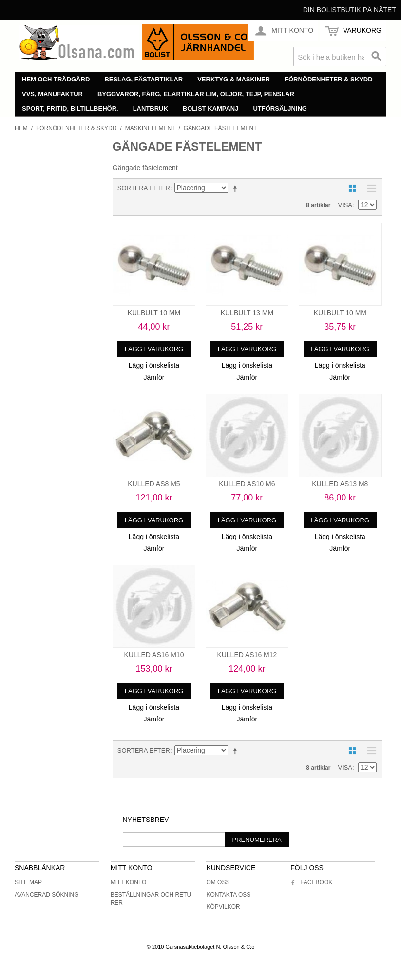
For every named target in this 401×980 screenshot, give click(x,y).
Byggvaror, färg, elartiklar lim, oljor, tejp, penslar (196, 94)
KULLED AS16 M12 (247, 655)
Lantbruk (151, 109)
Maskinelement (150, 128)
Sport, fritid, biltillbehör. (70, 109)
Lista (369, 188)
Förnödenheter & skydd (329, 79)
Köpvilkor (223, 907)
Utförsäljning (280, 109)
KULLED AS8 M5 (154, 484)
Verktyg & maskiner (234, 79)
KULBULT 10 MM (154, 313)
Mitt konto (129, 882)
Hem (21, 128)
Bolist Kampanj (211, 109)
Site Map (28, 882)
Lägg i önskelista (154, 365)
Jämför (154, 377)
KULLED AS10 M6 (247, 484)
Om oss (218, 882)
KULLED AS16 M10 (154, 655)
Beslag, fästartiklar (143, 79)
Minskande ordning (237, 188)
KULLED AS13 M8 (340, 484)
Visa (345, 205)
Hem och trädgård (56, 79)
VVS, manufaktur (52, 94)
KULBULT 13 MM (247, 313)
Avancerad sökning (47, 895)
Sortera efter (144, 188)
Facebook (311, 882)
